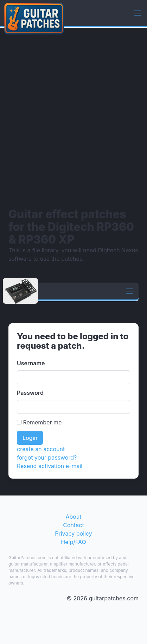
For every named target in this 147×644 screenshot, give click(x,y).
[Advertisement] (73, 118)
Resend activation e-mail (50, 466)
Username (31, 363)
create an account (41, 449)
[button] (138, 13)
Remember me (39, 422)
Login (30, 438)
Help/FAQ (73, 542)
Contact (73, 525)
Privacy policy (73, 533)
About (73, 517)
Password (30, 393)
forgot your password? (47, 457)
